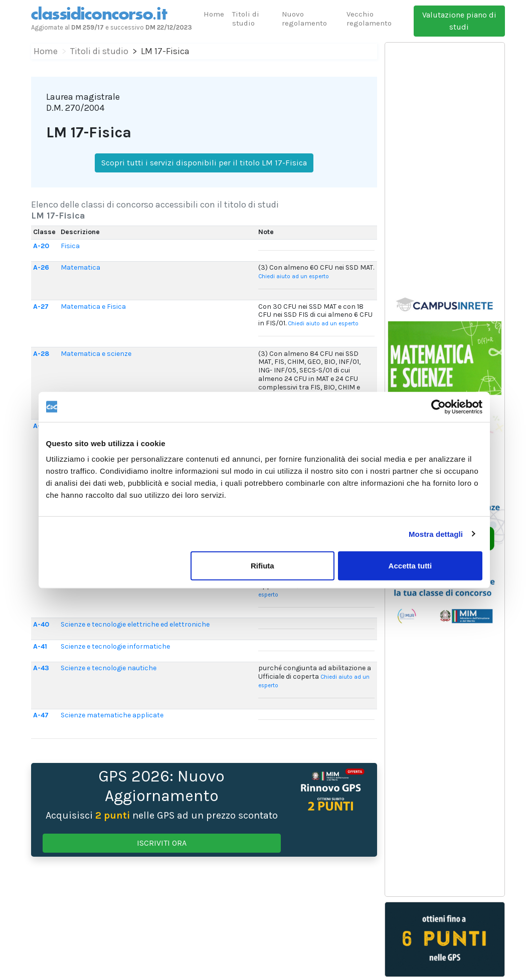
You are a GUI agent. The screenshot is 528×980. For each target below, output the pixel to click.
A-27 (41, 307)
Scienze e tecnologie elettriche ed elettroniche (135, 624)
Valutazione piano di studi (459, 21)
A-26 (41, 267)
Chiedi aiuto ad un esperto (294, 276)
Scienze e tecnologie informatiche (115, 646)
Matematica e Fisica (93, 307)
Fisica (70, 246)
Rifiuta (262, 566)
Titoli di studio (246, 19)
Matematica (80, 267)
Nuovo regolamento (304, 19)
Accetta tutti (410, 566)
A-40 (41, 624)
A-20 (41, 246)
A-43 (41, 668)
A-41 (40, 646)
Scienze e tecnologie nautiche (109, 668)
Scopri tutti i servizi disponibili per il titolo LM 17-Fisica (204, 163)
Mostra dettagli (436, 534)
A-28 (41, 354)
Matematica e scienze (96, 354)
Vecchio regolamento (369, 19)
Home (214, 14)
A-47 (41, 715)
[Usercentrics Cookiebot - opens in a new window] (438, 407)
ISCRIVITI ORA (162, 843)
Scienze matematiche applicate (112, 715)
